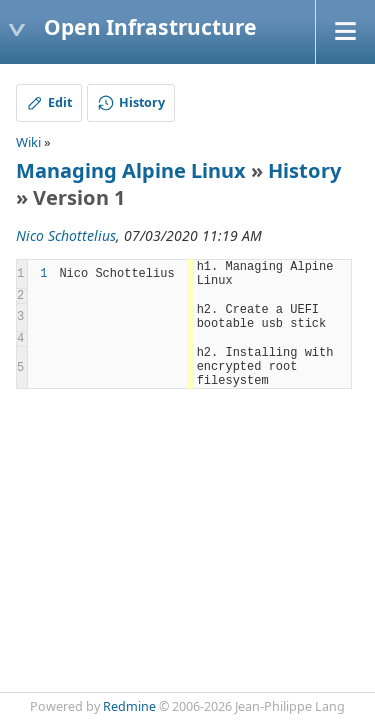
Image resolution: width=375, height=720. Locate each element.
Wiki (28, 142)
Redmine (129, 706)
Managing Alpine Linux (131, 170)
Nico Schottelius (66, 235)
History (304, 170)
